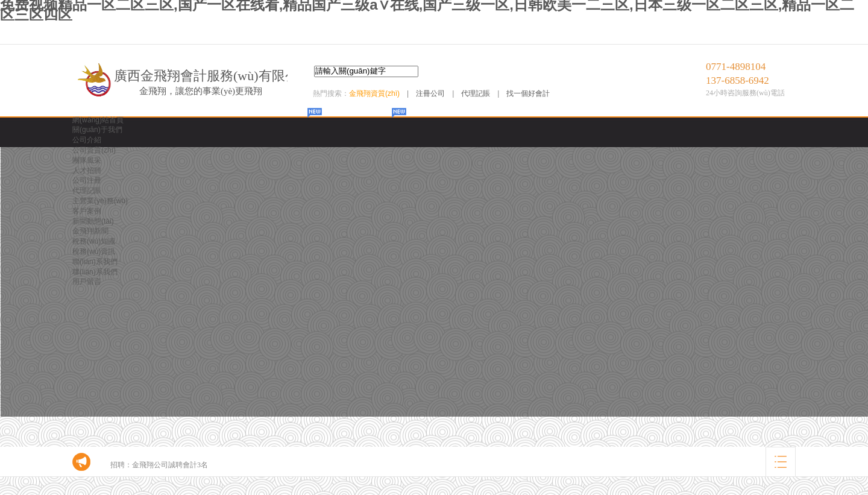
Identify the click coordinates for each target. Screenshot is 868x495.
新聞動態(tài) (93, 221)
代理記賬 (476, 93)
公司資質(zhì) (94, 150)
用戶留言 (87, 282)
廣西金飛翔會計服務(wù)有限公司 (213, 76)
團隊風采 (87, 160)
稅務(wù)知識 (94, 241)
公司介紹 (87, 140)
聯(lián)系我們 (95, 262)
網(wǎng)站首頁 (98, 120)
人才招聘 (87, 171)
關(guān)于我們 (97, 130)
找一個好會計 (528, 93)
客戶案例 (87, 211)
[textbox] (366, 71)
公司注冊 (87, 180)
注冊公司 (430, 93)
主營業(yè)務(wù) (100, 201)
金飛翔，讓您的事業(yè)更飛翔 (201, 91)
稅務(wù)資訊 (94, 251)
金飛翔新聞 (90, 231)
